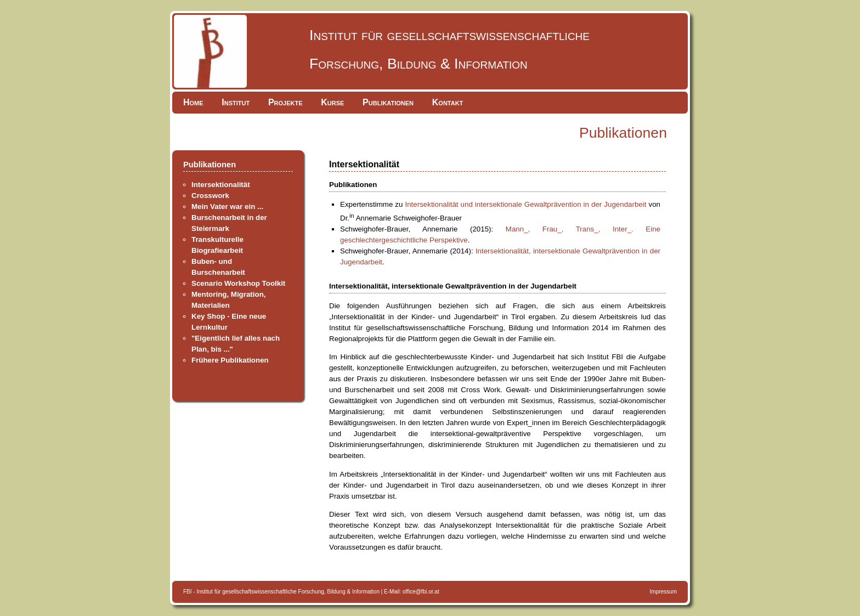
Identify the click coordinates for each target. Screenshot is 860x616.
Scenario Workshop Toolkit (238, 283)
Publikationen (388, 102)
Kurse (332, 102)
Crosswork (210, 196)
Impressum (663, 592)
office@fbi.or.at (421, 592)
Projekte (285, 102)
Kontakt (448, 102)
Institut (236, 102)
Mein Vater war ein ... (227, 207)
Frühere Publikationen (230, 360)
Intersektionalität (221, 185)
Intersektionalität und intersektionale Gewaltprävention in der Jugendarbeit (525, 204)
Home (193, 102)
